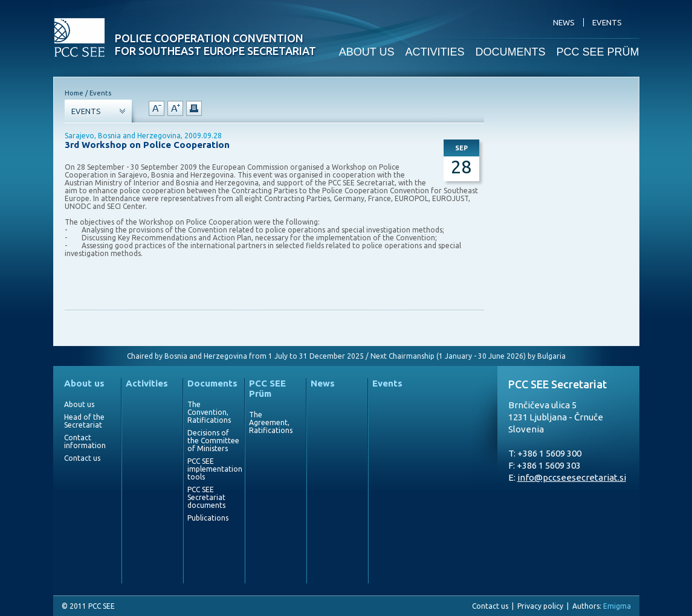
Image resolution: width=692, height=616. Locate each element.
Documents (212, 383)
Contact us (82, 458)
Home (74, 93)
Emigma (617, 606)
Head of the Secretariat (84, 421)
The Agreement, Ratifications (271, 422)
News (323, 383)
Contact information (85, 441)
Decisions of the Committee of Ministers (213, 441)
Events (387, 383)
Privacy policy (540, 606)
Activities (147, 383)
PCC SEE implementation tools (213, 469)
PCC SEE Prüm (267, 388)
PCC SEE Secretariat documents (206, 497)
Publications (208, 518)
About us (84, 383)
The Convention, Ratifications (209, 412)
